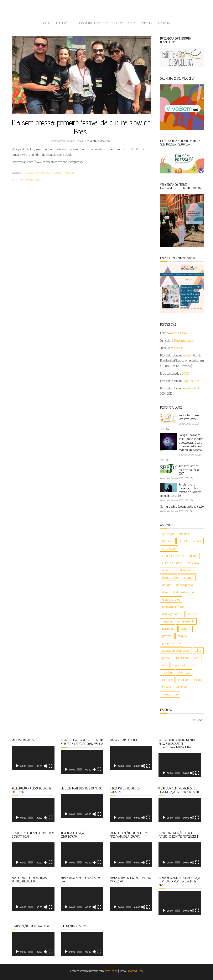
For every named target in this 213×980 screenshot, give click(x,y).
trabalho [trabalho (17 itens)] (167, 687)
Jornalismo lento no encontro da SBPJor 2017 (189, 470)
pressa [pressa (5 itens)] (166, 658)
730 (187, 478)
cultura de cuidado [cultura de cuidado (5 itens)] (172, 563)
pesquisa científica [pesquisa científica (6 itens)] (172, 643)
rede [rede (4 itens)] (197, 658)
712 (187, 511)
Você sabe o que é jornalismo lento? (189, 417)
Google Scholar (191, 381)
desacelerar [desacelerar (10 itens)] (169, 570)
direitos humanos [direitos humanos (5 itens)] (171, 599)
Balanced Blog (135, 971)
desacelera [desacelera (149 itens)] (193, 563)
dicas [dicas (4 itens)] (165, 592)
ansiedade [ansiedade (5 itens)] (184, 534)
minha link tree (178, 333)
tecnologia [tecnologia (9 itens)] (167, 680)
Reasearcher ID (191, 388)
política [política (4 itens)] (198, 651)
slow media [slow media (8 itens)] (184, 672)
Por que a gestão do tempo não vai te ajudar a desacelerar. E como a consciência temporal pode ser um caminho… (191, 442)
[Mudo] (46, 766)
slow (38, 180)
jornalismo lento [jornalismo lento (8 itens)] (186, 621)
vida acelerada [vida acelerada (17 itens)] (170, 694)
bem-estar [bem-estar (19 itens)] (168, 541)
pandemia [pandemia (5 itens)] (167, 636)
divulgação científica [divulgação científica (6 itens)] (172, 614)
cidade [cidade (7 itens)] (198, 541)
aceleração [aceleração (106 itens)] (168, 534)
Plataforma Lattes (184, 341)
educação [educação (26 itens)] (193, 614)
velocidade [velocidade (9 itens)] (181, 687)
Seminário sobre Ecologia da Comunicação (182, 506)
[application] (33, 758)
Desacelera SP (125, 23)
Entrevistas (46, 173)
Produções (65, 23)
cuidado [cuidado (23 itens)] (193, 556)
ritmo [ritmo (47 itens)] (165, 665)
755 (162, 460)
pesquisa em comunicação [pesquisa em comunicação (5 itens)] (176, 651)
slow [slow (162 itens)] (194, 665)
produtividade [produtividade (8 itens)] (182, 658)
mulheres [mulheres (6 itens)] (186, 629)
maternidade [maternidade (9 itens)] (169, 629)
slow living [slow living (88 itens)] (168, 672)
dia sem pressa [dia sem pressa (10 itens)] (185, 585)
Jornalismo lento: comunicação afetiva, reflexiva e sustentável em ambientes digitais (181, 490)
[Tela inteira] (51, 766)
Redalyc (187, 355)
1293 (163, 429)
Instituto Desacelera (94, 23)
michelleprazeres (100, 141)
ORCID (185, 373)
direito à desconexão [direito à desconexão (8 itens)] (173, 607)
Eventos (57, 173)
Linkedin (146, 23)
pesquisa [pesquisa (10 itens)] (182, 636)
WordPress (111, 971)
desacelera (26, 180)
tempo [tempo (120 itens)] (198, 680)
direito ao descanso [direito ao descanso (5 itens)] (183, 592)
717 (187, 500)
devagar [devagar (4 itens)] (167, 585)
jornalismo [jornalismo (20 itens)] (168, 621)
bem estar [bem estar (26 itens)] (184, 541)
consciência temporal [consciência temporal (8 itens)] (173, 556)
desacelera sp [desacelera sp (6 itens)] (188, 570)
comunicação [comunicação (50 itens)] (169, 548)
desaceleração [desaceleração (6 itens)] (170, 578)
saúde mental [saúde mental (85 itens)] (180, 665)
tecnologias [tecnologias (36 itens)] (183, 680)
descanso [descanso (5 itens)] (188, 578)
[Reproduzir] (17, 766)
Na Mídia (164, 23)
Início (47, 23)
